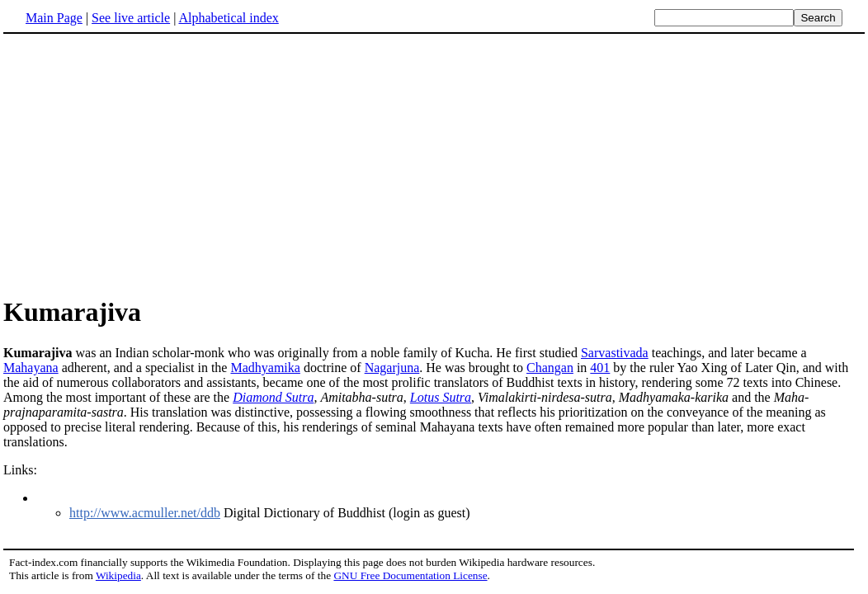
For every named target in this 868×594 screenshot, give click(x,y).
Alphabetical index (228, 18)
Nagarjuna (392, 368)
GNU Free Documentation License (410, 575)
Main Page (54, 18)
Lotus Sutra (441, 397)
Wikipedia (118, 575)
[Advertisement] (142, 164)
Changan (550, 368)
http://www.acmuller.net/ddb (145, 513)
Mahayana (31, 368)
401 (600, 368)
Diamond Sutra (273, 397)
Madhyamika (265, 368)
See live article (131, 18)
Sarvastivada (615, 353)
